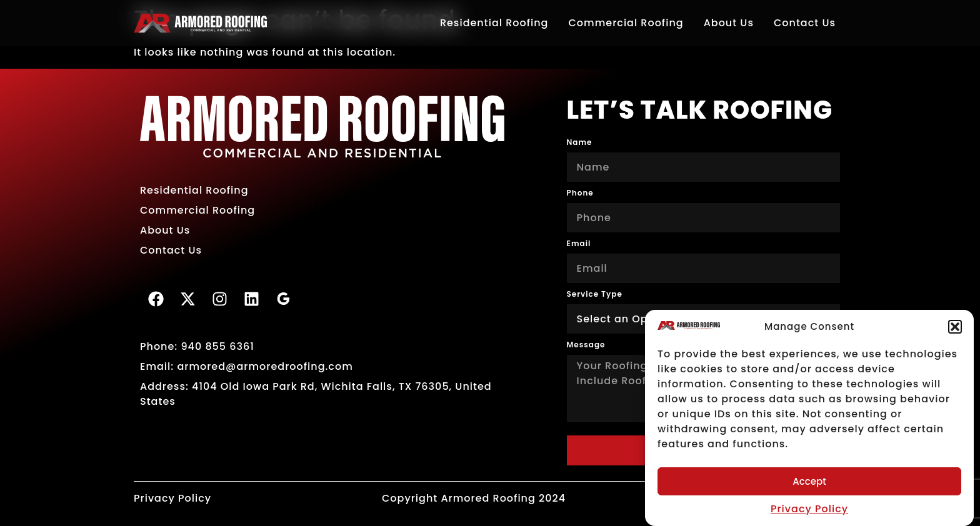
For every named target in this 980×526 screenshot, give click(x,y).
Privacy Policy (809, 509)
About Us (729, 23)
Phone (580, 193)
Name (580, 142)
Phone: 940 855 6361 (197, 346)
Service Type (595, 294)
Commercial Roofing (626, 23)
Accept (809, 481)
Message (586, 345)
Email (579, 244)
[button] (955, 327)
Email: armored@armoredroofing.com (247, 366)
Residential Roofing (494, 23)
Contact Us (805, 23)
